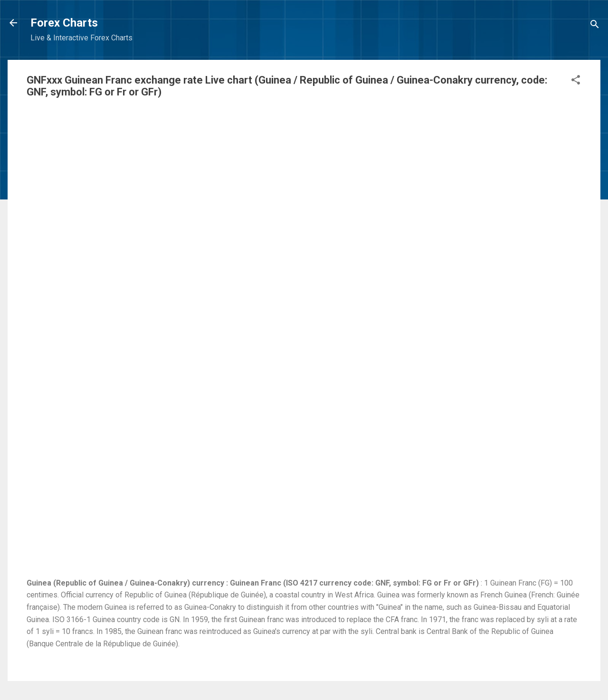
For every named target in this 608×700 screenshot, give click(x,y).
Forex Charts (64, 23)
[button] (576, 81)
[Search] (595, 26)
